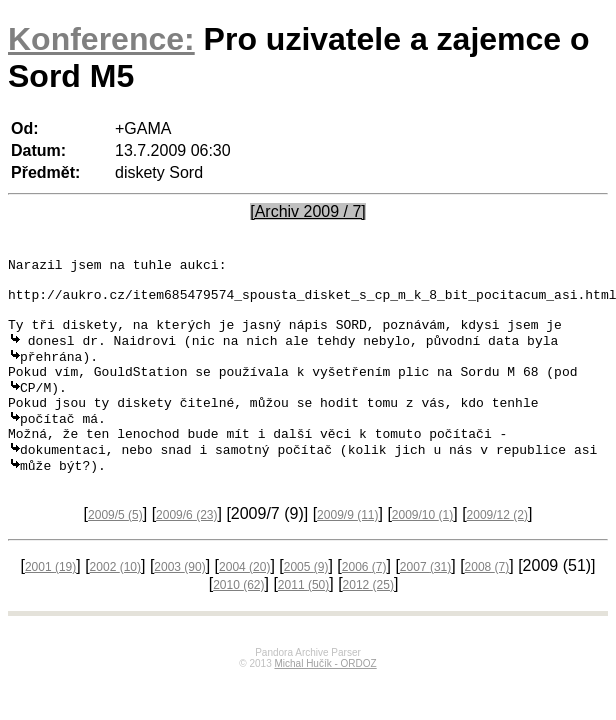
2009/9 (347, 551)
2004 (244, 603)
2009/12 (497, 551)
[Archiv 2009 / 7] (308, 211)
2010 (238, 621)
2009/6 (186, 551)
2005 (306, 603)
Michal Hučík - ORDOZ (325, 699)
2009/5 (115, 551)
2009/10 (422, 551)
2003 (179, 603)
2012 (368, 621)
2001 (50, 603)
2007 (425, 603)
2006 (364, 603)
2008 (487, 603)
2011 (303, 621)
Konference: (101, 39)
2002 (115, 603)
